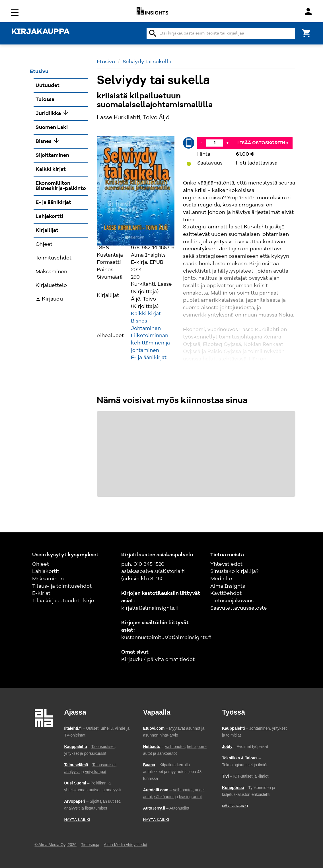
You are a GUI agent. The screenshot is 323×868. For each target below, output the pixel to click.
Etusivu (106, 62)
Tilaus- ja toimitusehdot (62, 586)
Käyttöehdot (226, 593)
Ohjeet (41, 564)
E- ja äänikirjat (149, 358)
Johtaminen (146, 328)
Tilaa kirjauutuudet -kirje (63, 601)
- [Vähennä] (201, 143)
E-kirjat (41, 593)
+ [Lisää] (227, 143)
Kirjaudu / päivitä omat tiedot (158, 660)
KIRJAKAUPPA (40, 32)
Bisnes (139, 321)
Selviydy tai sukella (147, 62)
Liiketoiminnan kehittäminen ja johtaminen (150, 343)
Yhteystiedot (226, 564)
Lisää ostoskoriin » (263, 143)
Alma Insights (228, 586)
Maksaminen (48, 579)
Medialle (221, 579)
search (153, 33)
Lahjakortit (46, 571)
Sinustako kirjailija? (234, 571)
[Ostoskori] (306, 33)
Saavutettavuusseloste (239, 608)
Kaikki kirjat (146, 314)
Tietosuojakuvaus (232, 601)
